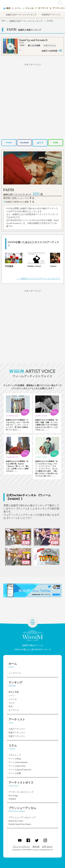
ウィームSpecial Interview (20, 770)
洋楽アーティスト (17, 736)
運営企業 (36, 847)
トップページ (15, 673)
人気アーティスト (17, 729)
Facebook (24, 143)
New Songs (13, 796)
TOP (3, 21)
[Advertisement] (32, 101)
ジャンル (13, 699)
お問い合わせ (47, 847)
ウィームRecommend (18, 762)
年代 (11, 706)
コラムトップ (15, 755)
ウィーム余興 (15, 773)
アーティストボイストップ (21, 792)
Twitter (9, 143)
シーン (12, 696)
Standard (12, 799)
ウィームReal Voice (17, 766)
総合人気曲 (14, 692)
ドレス (12, 703)
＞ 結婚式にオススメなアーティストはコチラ (38, 278)
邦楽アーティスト (17, 733)
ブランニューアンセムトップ (22, 817)
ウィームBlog (15, 759)
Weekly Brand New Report (20, 824)
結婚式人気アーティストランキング (26, 21)
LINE (56, 143)
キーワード (14, 710)
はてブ (40, 143)
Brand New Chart (16, 821)
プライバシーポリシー (21, 847)
